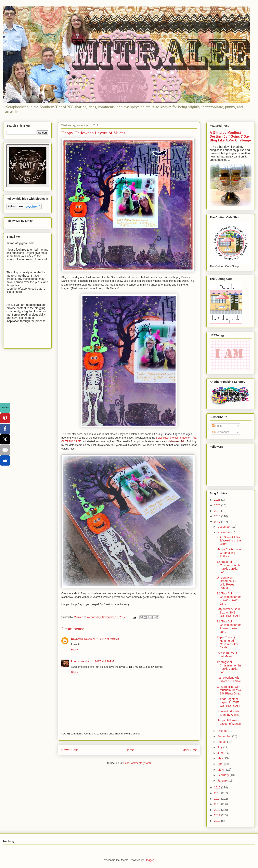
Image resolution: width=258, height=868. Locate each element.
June (221, 753)
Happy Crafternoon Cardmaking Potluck (229, 553)
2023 (218, 500)
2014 (218, 799)
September (225, 736)
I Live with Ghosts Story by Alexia (228, 713)
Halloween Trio (177, 441)
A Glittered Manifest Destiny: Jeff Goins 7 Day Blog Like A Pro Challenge (230, 136)
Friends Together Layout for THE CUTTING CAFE (229, 702)
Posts (217, 426)
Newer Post (70, 750)
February (223, 775)
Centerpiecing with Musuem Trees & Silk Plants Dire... (229, 690)
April (221, 764)
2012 (218, 810)
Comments (221, 432)
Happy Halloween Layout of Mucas (229, 722)
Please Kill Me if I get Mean (228, 655)
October (223, 731)
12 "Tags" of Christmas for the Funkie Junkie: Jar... (229, 598)
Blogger (149, 860)
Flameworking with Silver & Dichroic (229, 679)
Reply (74, 650)
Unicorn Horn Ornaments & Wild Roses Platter (227, 583)
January (223, 781)
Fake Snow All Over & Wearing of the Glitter (229, 541)
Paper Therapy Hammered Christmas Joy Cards (227, 642)
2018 (218, 516)
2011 (218, 815)
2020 (218, 505)
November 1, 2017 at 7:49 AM (102, 639)
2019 (218, 511)
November (224, 532)
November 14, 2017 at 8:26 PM (96, 661)
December (224, 527)
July (220, 747)
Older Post (189, 750)
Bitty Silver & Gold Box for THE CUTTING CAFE (229, 612)
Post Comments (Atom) (137, 763)
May (220, 758)
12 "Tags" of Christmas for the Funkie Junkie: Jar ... (229, 567)
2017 (218, 522)
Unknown (77, 639)
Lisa (74, 661)
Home (130, 750)
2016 (218, 787)
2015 (218, 793)
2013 (218, 804)
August (222, 742)
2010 (218, 821)
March (222, 770)
